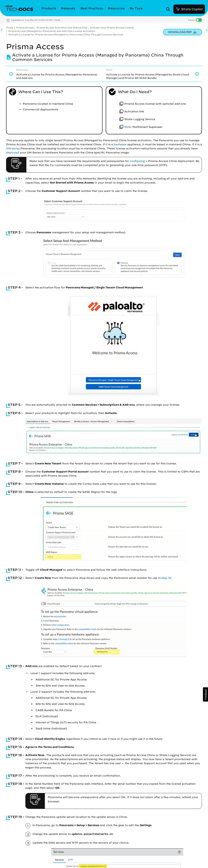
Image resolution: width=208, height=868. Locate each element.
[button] (205, 694)
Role (128, 127)
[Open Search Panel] (169, 9)
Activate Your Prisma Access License (112, 28)
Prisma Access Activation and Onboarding (62, 28)
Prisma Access (25, 28)
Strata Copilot (189, 9)
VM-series (13, 148)
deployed (13, 153)
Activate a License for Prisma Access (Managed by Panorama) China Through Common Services (66, 34)
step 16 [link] (166, 578)
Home (10, 28)
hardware (120, 144)
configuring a (138, 161)
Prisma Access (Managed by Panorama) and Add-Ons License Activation (52, 31)
